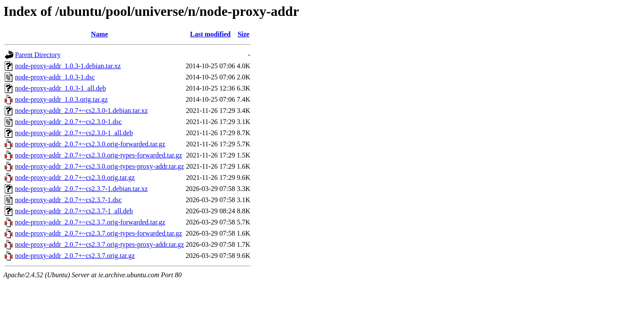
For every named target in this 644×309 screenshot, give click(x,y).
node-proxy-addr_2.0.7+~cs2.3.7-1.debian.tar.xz (81, 189)
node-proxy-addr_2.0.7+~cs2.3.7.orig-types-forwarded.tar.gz (99, 233)
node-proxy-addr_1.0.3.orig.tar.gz (61, 99)
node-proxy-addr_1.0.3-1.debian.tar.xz (68, 66)
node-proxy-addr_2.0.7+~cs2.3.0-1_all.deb (74, 133)
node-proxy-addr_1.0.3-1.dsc (55, 77)
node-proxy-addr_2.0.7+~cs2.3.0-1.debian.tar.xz (81, 111)
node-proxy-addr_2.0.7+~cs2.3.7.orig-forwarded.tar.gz (90, 222)
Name (99, 34)
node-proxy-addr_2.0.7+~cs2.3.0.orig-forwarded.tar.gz (90, 144)
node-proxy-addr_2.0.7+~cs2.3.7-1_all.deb (74, 211)
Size (244, 34)
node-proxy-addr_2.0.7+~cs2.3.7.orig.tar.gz (75, 256)
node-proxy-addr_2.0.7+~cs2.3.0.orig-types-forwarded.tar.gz (99, 155)
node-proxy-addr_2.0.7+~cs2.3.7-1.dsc (68, 200)
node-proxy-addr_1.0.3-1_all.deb (60, 88)
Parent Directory (38, 55)
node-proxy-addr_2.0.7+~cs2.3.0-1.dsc (68, 122)
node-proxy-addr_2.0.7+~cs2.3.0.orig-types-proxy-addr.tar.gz (99, 166)
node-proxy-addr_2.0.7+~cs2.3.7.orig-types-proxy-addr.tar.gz (99, 244)
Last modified (210, 34)
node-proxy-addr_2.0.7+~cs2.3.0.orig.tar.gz (75, 177)
